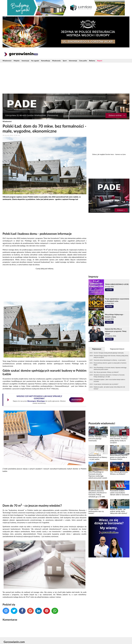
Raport (100, 61)
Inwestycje (25, 61)
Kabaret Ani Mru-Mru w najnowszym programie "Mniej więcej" (116, 331)
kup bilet (109, 290)
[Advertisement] (66, 78)
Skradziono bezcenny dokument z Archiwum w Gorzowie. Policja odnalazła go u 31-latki (109, 376)
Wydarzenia (56, 61)
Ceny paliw (83, 61)
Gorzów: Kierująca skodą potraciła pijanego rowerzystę (109, 353)
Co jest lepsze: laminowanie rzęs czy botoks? (106, 384)
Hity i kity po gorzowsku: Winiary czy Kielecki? (106, 372)
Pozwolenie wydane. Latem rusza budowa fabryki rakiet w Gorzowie (109, 380)
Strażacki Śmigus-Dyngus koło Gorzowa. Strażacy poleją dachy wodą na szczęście (111, 357)
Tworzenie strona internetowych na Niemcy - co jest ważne (110, 360)
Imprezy (93, 277)
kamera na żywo (121, 154)
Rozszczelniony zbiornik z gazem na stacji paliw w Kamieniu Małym (110, 364)
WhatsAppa (41, 401)
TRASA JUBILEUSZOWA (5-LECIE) (117, 284)
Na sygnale (35, 61)
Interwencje (73, 61)
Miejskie (17, 61)
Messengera (32, 401)
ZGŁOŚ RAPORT (77, 400)
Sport (65, 61)
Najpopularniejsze (117, 349)
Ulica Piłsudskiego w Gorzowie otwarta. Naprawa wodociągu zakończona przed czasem (110, 369)
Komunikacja (46, 61)
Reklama (92, 61)
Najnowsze (97, 349)
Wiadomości (7, 61)
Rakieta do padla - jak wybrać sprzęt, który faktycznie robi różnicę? (109, 388)
